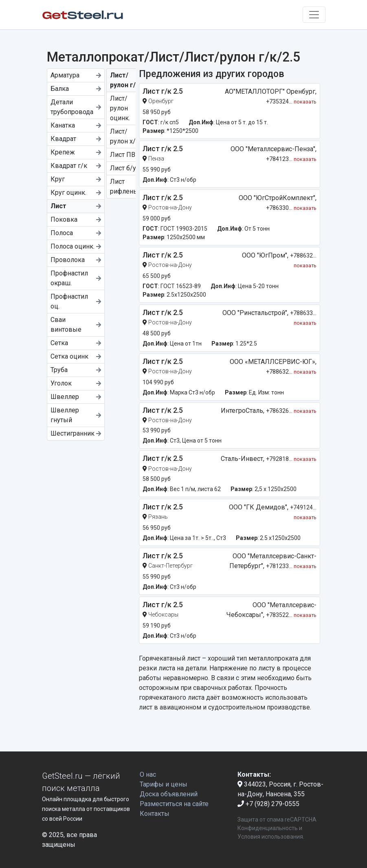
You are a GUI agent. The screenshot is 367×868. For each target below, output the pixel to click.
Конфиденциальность (268, 828)
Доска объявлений (169, 794)
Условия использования (270, 837)
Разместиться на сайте (174, 804)
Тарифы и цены (164, 784)
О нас (148, 774)
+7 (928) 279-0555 (268, 804)
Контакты (155, 814)
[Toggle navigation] (314, 15)
